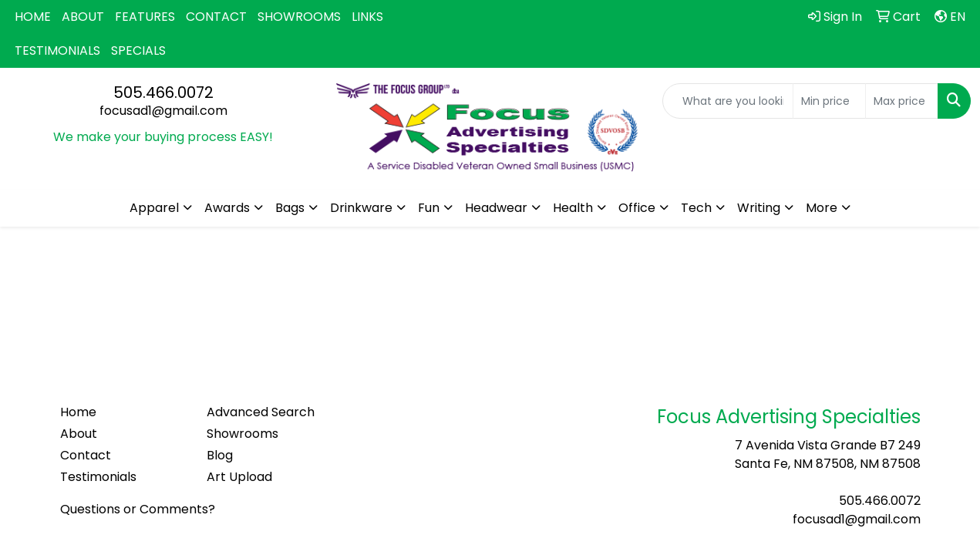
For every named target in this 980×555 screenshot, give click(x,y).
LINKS (367, 17)
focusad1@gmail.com (163, 111)
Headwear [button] (496, 208)
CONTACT (216, 17)
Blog (220, 455)
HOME (33, 17)
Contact (86, 455)
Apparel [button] (154, 208)
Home (78, 412)
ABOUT (83, 17)
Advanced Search (261, 412)
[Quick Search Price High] (902, 101)
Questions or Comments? (138, 509)
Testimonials (98, 477)
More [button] (822, 208)
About (79, 434)
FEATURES (145, 17)
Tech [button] (696, 208)
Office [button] (637, 208)
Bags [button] (290, 208)
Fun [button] (429, 208)
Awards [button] (227, 208)
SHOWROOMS (299, 17)
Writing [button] (759, 208)
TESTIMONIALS (57, 50)
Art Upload (239, 477)
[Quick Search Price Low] (829, 101)
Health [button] (573, 208)
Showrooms (242, 434)
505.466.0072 (163, 92)
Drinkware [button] (361, 208)
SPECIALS (138, 50)
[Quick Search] (728, 101)
